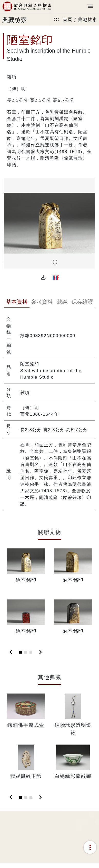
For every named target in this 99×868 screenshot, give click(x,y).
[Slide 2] (26, 652)
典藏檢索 (87, 19)
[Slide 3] (31, 652)
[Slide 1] (21, 652)
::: (57, 19)
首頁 (68, 19)
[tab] (17, 302)
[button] (43, 278)
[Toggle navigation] (91, 7)
